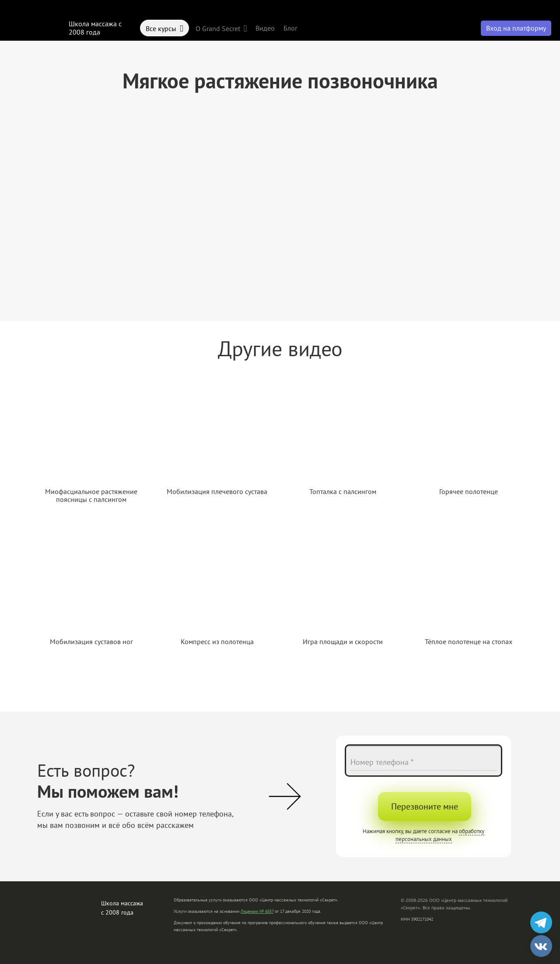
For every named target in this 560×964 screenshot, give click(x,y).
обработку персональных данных (440, 835)
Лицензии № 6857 (257, 911)
